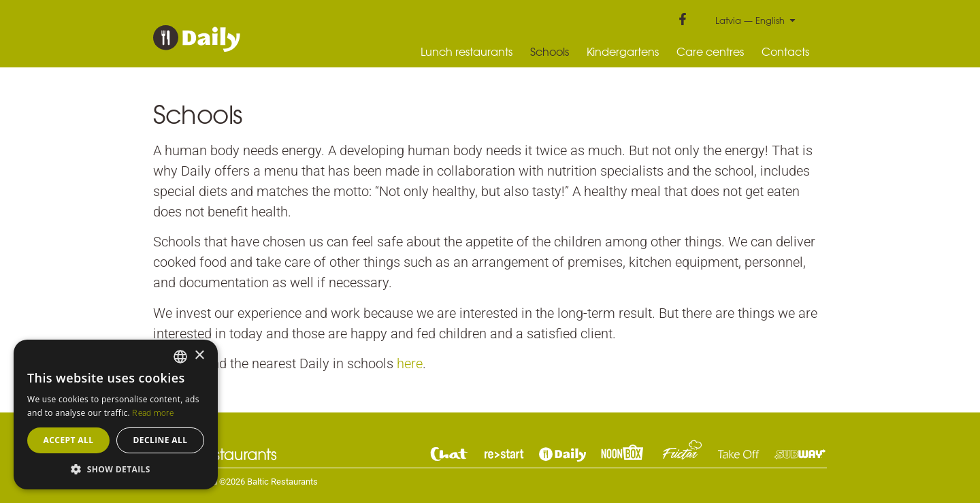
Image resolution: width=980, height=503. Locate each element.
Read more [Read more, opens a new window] (153, 413)
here (410, 363)
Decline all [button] (161, 440)
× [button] (199, 356)
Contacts (785, 52)
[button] (116, 469)
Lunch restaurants (467, 52)
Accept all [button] (69, 440)
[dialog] (116, 415)
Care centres (710, 52)
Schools (550, 52)
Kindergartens (623, 52)
